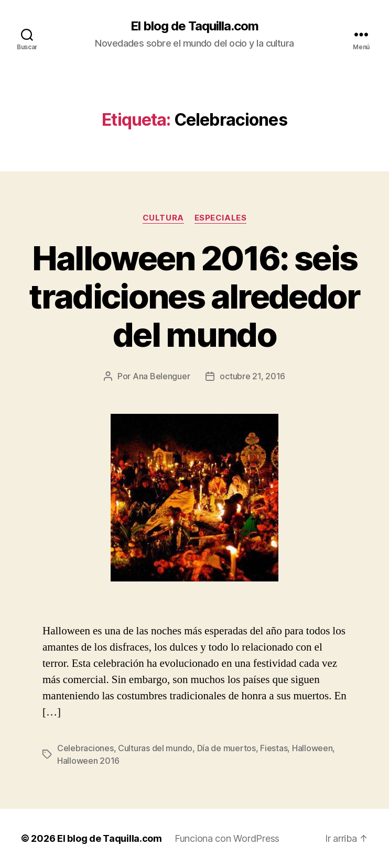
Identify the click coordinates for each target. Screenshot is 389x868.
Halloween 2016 (88, 761)
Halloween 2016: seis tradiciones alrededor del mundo (194, 296)
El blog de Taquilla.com (194, 26)
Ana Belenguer (161, 376)
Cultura (163, 218)
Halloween (312, 748)
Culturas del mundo (155, 748)
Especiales (221, 218)
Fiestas (274, 748)
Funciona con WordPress (227, 838)
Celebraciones (85, 748)
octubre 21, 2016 (252, 376)
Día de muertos (226, 748)
